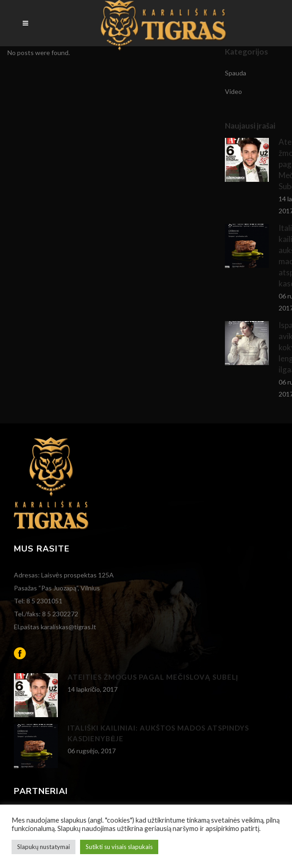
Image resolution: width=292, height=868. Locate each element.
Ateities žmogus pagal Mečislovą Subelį (153, 677)
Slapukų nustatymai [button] (43, 847)
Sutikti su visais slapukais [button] (119, 847)
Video (233, 91)
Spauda (236, 73)
